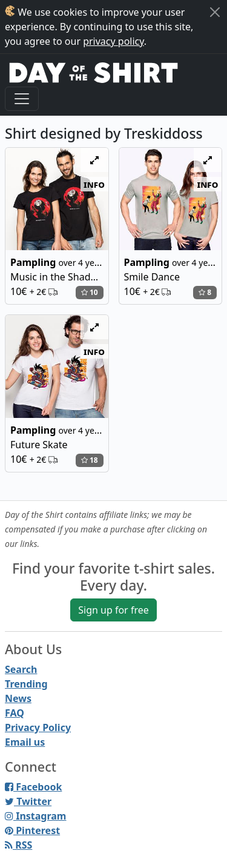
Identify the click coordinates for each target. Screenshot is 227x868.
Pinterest (32, 830)
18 (90, 460)
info (94, 184)
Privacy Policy (38, 727)
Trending (26, 684)
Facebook (33, 787)
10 (90, 292)
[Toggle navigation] (22, 99)
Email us (25, 742)
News (18, 698)
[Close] (215, 12)
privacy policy (113, 41)
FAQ (15, 713)
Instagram (35, 816)
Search (21, 669)
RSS (18, 845)
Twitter (28, 801)
